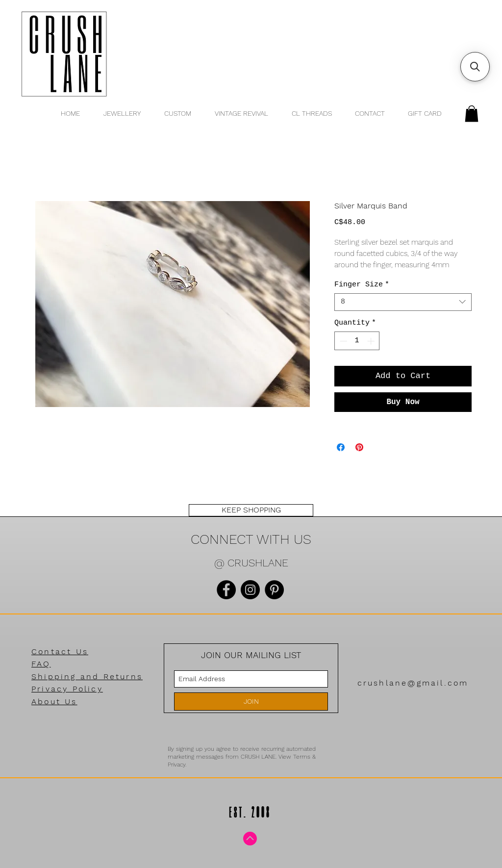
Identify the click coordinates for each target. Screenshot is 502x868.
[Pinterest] (274, 590)
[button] (472, 114)
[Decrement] (342, 341)
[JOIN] (251, 702)
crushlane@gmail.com (413, 683)
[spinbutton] (357, 341)
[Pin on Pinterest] (359, 447)
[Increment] (372, 341)
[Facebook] (226, 590)
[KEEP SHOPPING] (251, 510)
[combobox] (403, 302)
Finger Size (362, 285)
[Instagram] (250, 590)
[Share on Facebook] (341, 447)
